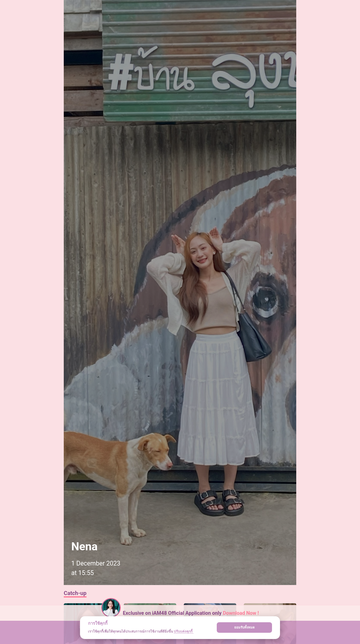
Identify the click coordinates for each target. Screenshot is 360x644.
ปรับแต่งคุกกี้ (183, 631)
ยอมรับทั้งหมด (244, 627)
